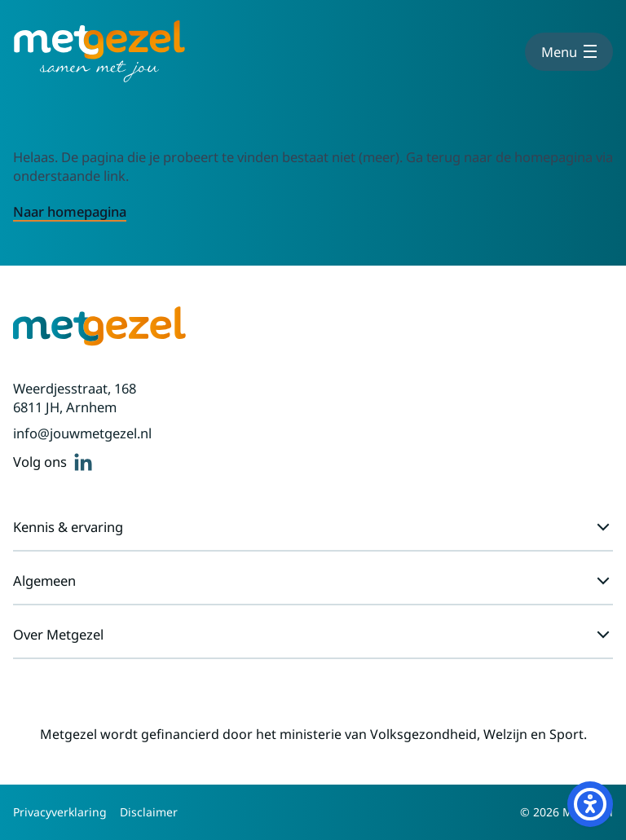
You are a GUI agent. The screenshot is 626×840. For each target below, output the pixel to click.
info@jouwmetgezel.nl (82, 433)
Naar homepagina (70, 211)
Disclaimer (149, 812)
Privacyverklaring (60, 812)
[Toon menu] (569, 52)
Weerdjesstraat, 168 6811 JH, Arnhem (75, 398)
